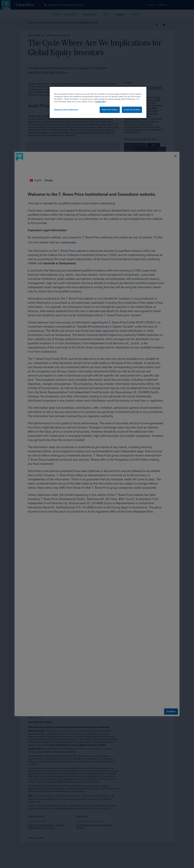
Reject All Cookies (110, 110)
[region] (98, 102)
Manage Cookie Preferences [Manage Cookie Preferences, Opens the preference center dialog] (66, 109)
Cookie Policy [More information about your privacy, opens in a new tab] (100, 102)
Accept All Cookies (132, 110)
